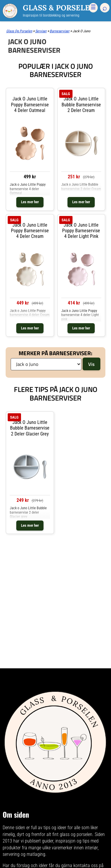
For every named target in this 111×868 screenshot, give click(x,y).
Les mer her (30, 202)
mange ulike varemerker (50, 851)
